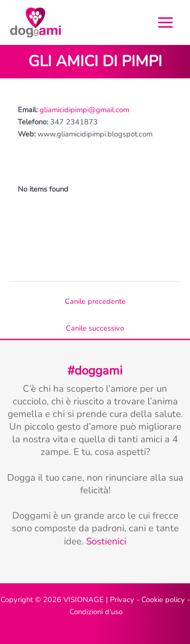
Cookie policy (163, 600)
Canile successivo (95, 328)
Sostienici (106, 541)
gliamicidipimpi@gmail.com (84, 110)
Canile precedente (95, 301)
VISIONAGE (84, 600)
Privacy (122, 600)
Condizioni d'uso (96, 612)
